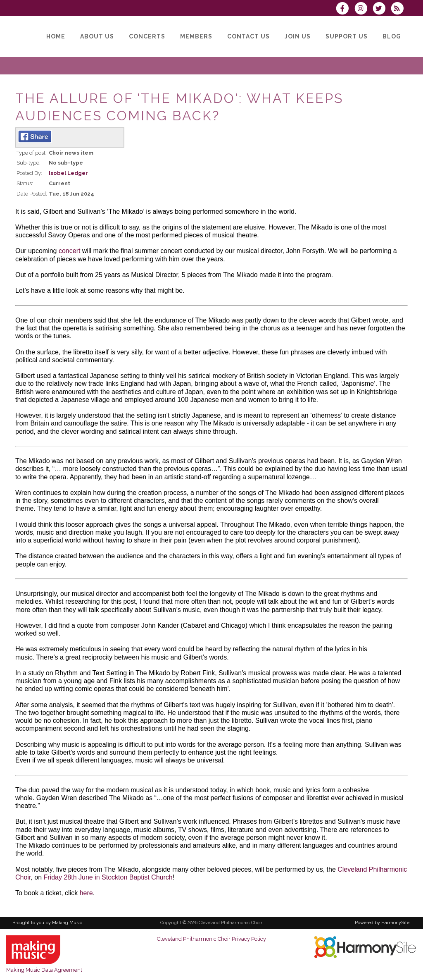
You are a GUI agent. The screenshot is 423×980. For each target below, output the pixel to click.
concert (69, 251)
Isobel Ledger (68, 173)
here (86, 893)
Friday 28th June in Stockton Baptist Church (108, 877)
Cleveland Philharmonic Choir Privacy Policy (211, 939)
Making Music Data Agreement (44, 970)
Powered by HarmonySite (382, 923)
